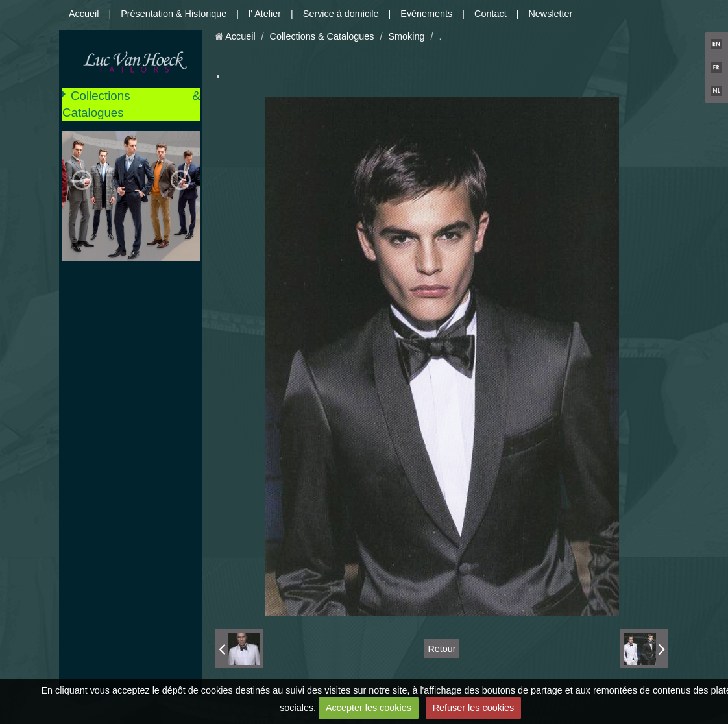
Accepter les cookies (369, 708)
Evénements (426, 14)
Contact (491, 14)
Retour (442, 649)
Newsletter (550, 14)
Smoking (406, 36)
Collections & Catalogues (131, 104)
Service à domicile (341, 14)
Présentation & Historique (174, 14)
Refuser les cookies (474, 708)
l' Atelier (265, 14)
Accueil (84, 14)
